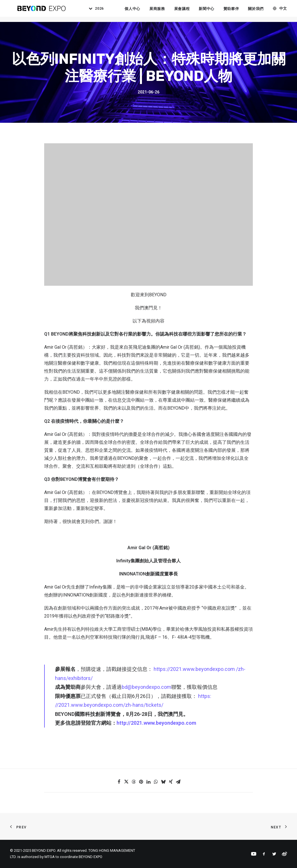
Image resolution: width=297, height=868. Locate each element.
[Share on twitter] (126, 782)
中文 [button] (287, 11)
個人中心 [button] (136, 11)
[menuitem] (98, 11)
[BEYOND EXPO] (42, 11)
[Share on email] (178, 782)
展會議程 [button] (186, 11)
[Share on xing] (171, 782)
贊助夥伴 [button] (235, 11)
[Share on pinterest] (141, 782)
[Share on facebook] (119, 782)
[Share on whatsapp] (156, 782)
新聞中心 (210, 11)
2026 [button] (104, 11)
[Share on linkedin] (148, 782)
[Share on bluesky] (163, 782)
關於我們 (260, 11)
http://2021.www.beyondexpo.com (156, 723)
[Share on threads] (134, 782)
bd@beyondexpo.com (147, 687)
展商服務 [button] (161, 11)
